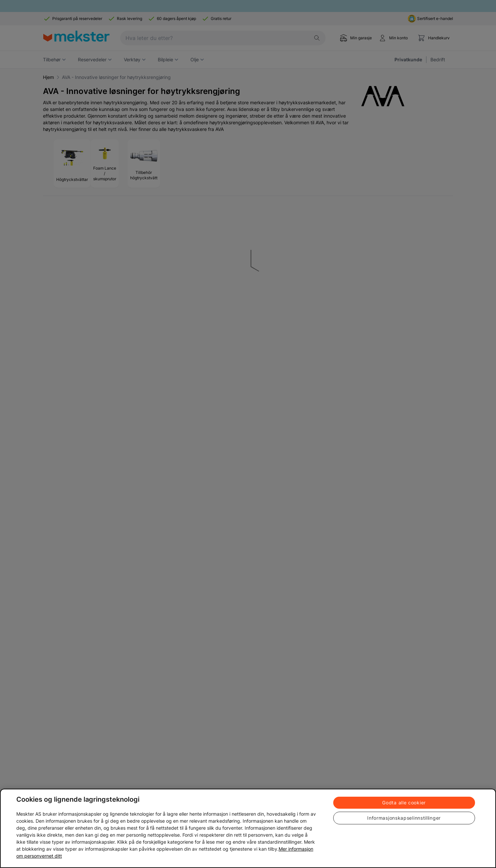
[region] (248, 828)
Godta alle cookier (404, 803)
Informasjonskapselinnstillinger (404, 818)
